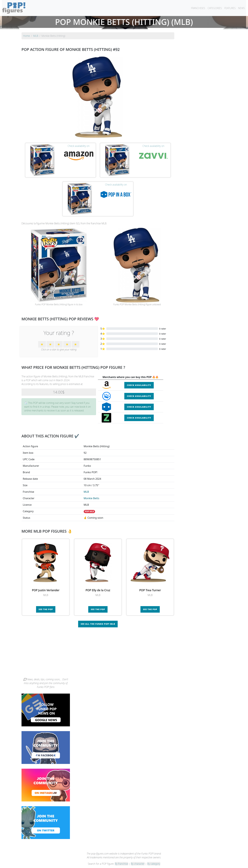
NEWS (241, 8)
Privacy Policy (163, 864)
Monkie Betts (91, 492)
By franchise (121, 857)
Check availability (139, 379)
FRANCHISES (198, 8)
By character (138, 857)
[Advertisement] (124, 647)
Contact (134, 864)
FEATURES (230, 8)
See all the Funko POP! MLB (98, 617)
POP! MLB (89, 505)
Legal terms (147, 864)
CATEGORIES (215, 8)
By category (154, 857)
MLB (86, 485)
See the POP (46, 603)
